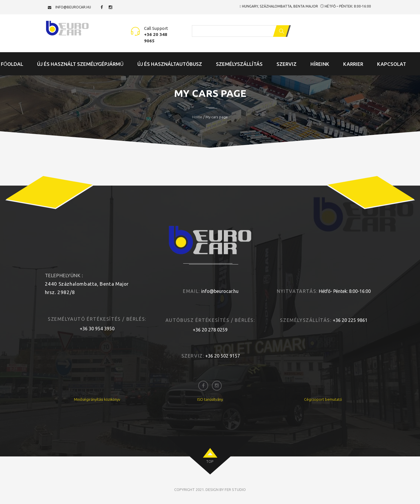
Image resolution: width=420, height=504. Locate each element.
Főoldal (12, 64)
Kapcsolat (392, 64)
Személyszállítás (239, 64)
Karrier (353, 64)
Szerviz (287, 64)
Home (197, 117)
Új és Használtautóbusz (170, 64)
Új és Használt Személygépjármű (80, 64)
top (210, 462)
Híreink (320, 64)
